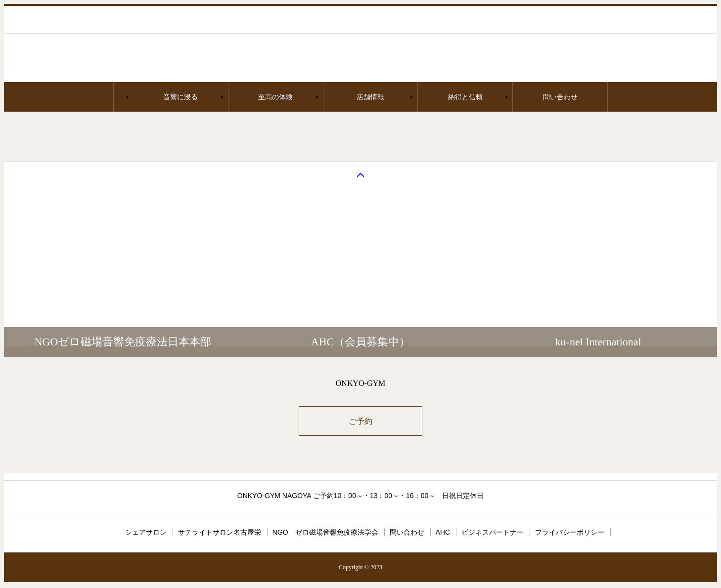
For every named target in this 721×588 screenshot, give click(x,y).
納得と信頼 (465, 97)
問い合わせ (560, 97)
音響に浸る (180, 97)
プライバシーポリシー (570, 532)
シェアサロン (146, 532)
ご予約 (360, 421)
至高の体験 (275, 97)
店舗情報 (370, 97)
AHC (443, 532)
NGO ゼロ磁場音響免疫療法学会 (325, 532)
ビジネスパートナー (493, 532)
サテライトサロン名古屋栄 (220, 532)
